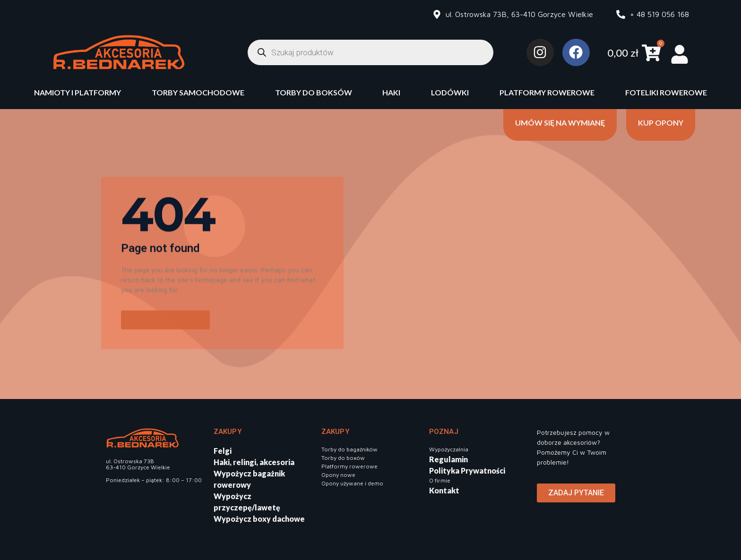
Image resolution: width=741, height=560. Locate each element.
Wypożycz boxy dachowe (259, 519)
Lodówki (450, 92)
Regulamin (448, 459)
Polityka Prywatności (467, 471)
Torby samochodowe (198, 92)
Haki (391, 92)
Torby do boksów (314, 92)
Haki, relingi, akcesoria (254, 462)
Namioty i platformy (78, 92)
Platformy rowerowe (547, 92)
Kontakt (444, 490)
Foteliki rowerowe (666, 92)
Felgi (223, 451)
